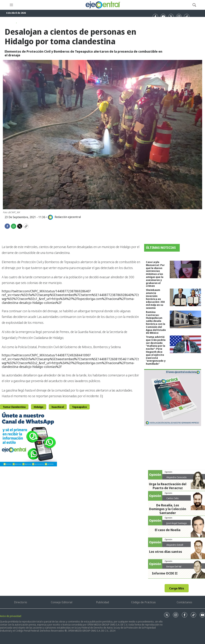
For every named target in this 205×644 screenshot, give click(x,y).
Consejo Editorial (62, 602)
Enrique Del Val (174, 566)
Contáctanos (184, 602)
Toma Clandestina (14, 407)
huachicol (58, 407)
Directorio (21, 602)
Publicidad (102, 602)
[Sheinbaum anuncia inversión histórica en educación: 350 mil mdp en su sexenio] (185, 297)
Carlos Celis (173, 498)
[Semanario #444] (173, 398)
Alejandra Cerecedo (177, 477)
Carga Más (177, 588)
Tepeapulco (79, 407)
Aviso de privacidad (11, 616)
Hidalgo (39, 407)
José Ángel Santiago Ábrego (177, 525)
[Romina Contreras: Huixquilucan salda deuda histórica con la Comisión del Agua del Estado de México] (185, 319)
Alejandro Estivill (175, 545)
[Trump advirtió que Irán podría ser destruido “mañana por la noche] (185, 344)
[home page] (103, 5)
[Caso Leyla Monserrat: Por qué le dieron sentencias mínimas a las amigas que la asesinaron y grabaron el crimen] (185, 269)
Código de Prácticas (143, 602)
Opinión (168, 472)
